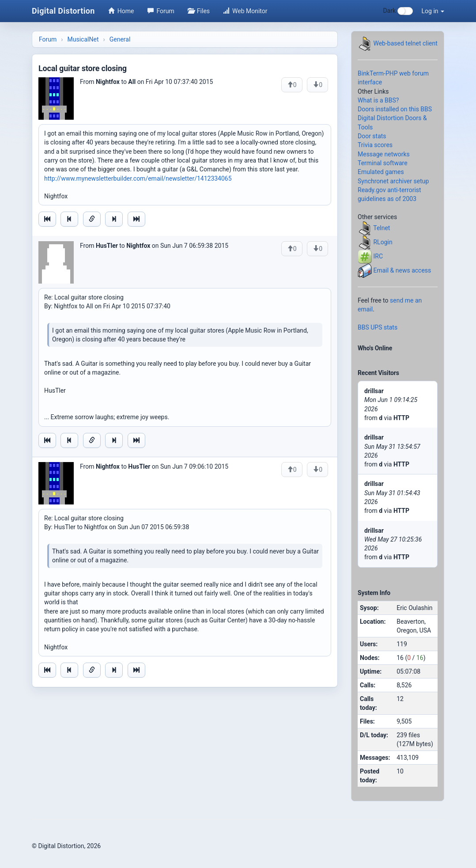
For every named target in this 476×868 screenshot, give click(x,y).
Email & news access (402, 270)
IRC (378, 256)
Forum (161, 11)
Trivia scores (375, 145)
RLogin (383, 242)
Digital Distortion (63, 11)
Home (121, 11)
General (120, 39)
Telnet (382, 228)
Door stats (372, 136)
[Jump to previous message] (69, 219)
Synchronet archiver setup (393, 181)
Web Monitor (245, 11)
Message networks (384, 154)
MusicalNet (83, 39)
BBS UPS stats (378, 327)
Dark (398, 11)
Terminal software (383, 163)
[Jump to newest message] (136, 219)
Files (199, 11)
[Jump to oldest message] (47, 219)
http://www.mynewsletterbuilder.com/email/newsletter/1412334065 (138, 178)
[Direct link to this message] (92, 219)
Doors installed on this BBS (395, 109)
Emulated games (381, 172)
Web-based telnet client (405, 43)
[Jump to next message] (114, 219)
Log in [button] (433, 11)
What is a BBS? (378, 100)
